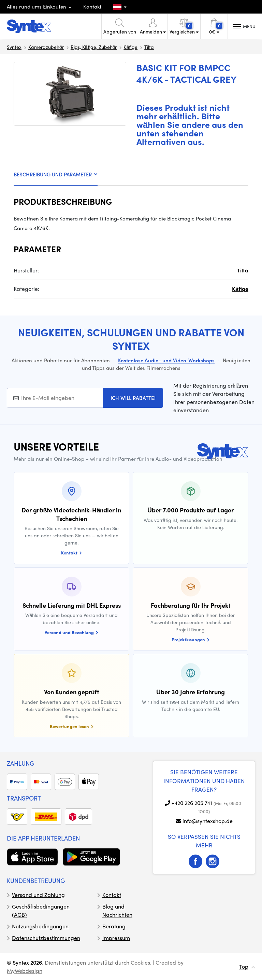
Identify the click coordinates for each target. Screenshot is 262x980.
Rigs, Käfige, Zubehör (94, 47)
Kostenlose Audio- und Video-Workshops (166, 360)
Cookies (140, 962)
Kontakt (92, 6)
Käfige (130, 47)
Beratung (114, 926)
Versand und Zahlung (38, 895)
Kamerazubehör (46, 47)
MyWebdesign (25, 971)
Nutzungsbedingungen (40, 926)
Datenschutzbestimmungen (46, 938)
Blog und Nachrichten (117, 910)
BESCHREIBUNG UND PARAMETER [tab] (56, 174)
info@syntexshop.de (208, 821)
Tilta (149, 47)
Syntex (14, 47)
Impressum (116, 938)
